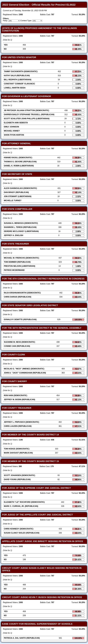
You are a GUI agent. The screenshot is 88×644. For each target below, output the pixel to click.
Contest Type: (26, 21)
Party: (5, 21)
